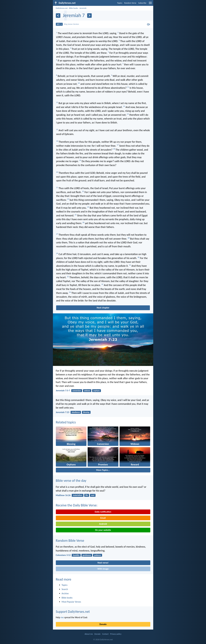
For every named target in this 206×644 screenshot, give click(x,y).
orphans (97, 391)
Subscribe (142, 3)
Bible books (74, 8)
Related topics (66, 422)
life (87, 495)
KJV (59, 24)
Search (65, 589)
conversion (77, 391)
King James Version (72, 24)
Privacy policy (116, 634)
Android (103, 524)
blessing (86, 412)
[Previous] (58, 16)
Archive (65, 593)
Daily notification (103, 512)
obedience (76, 412)
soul (93, 495)
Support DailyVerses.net (73, 612)
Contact (105, 634)
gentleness (87, 555)
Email (103, 518)
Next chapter (103, 308)
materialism (78, 495)
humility (76, 555)
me (62, 617)
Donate (103, 624)
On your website (103, 530)
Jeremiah (83, 8)
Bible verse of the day (71, 481)
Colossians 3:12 (63, 555)
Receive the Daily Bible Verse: (77, 505)
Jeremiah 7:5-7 (63, 390)
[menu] (150, 4)
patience (98, 555)
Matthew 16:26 (63, 495)
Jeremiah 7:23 (63, 412)
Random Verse (130, 3)
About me (89, 634)
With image (103, 569)
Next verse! (103, 563)
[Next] (89, 16)
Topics (120, 3)
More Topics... (103, 470)
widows (87, 391)
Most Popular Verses (71, 602)
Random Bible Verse (70, 540)
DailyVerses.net (62, 8)
